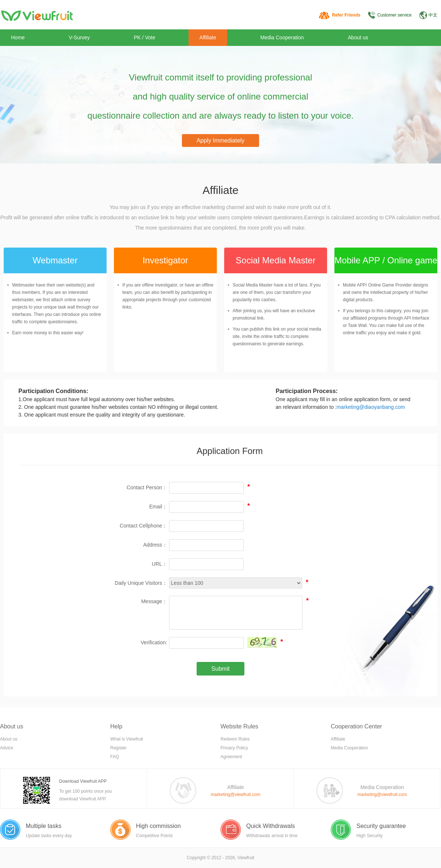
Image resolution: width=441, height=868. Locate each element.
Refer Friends (346, 15)
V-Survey (79, 37)
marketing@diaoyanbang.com (371, 407)
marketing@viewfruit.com (236, 795)
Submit (220, 669)
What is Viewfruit (127, 739)
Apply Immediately (221, 141)
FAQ (115, 757)
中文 (433, 15)
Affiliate (208, 37)
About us (358, 37)
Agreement (231, 757)
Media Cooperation (282, 37)
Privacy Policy (234, 748)
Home (18, 37)
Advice (7, 748)
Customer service (395, 15)
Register (119, 748)
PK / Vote (144, 37)
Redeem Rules (235, 739)
